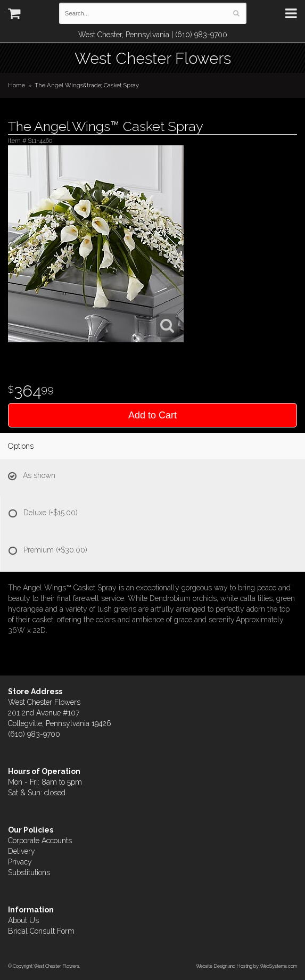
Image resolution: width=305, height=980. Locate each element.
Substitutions (29, 872)
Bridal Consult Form (41, 931)
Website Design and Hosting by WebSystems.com (246, 966)
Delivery (22, 851)
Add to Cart (152, 415)
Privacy (20, 862)
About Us (23, 920)
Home (17, 85)
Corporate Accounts (40, 841)
